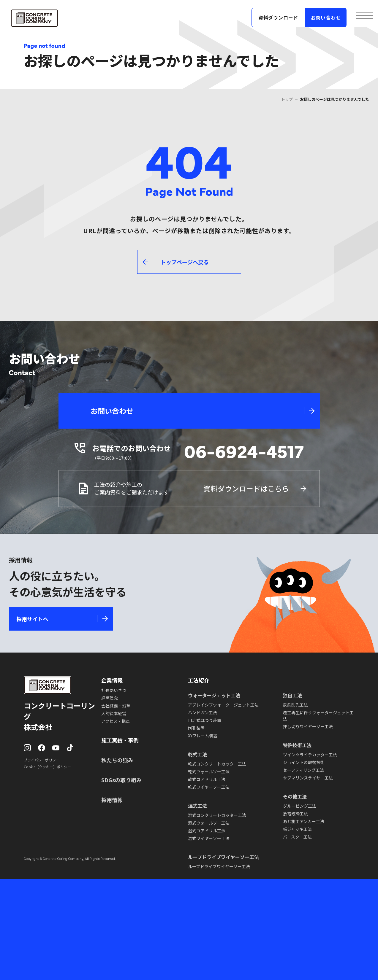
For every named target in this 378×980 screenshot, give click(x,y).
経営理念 (110, 698)
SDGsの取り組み (121, 780)
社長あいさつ (114, 690)
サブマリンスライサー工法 (308, 778)
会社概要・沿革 (116, 706)
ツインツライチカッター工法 (310, 755)
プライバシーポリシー (42, 760)
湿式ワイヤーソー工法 (209, 838)
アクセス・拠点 (116, 721)
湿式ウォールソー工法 (209, 823)
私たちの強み (117, 760)
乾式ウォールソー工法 (209, 771)
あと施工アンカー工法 (304, 821)
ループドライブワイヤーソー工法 (219, 866)
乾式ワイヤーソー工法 (209, 787)
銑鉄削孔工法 (295, 705)
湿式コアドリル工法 (207, 831)
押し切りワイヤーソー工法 (308, 726)
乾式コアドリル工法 (207, 779)
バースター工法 (297, 837)
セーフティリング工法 (303, 770)
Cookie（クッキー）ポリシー (47, 767)
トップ (287, 99)
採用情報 (112, 800)
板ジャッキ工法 (297, 829)
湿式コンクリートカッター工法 (217, 815)
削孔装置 (196, 728)
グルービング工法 (300, 806)
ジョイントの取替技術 (304, 762)
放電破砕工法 (295, 814)
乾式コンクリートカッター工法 (217, 764)
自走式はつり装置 (205, 720)
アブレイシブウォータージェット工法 (223, 705)
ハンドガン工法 (203, 712)
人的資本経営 (114, 713)
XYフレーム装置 (203, 736)
